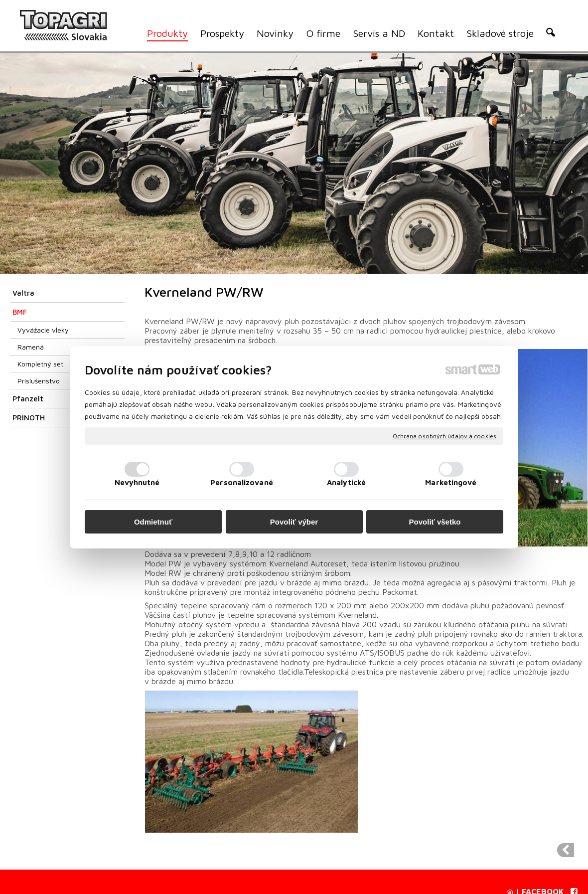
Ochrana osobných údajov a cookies (444, 436)
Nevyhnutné (137, 482)
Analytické (346, 482)
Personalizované (242, 482)
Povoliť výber (294, 522)
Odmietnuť (153, 522)
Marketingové (451, 482)
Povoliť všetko (435, 522)
